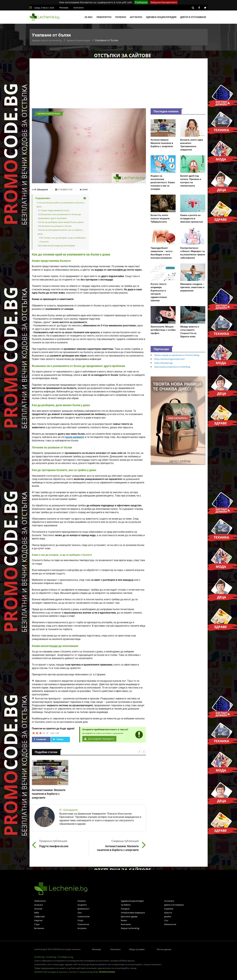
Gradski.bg (39, 957)
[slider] (40, 733)
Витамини (39, 928)
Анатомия (126, 924)
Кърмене (169, 909)
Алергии (38, 920)
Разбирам (141, 2)
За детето (82, 905)
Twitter (58, 739)
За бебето (126, 905)
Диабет (168, 916)
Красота (168, 913)
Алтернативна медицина (133, 913)
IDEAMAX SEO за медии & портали (51, 972)
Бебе (37, 913)
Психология (83, 924)
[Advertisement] (119, 85)
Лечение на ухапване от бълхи (56, 226)
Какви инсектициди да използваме (58, 246)
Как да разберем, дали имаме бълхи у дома (62, 222)
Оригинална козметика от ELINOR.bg (172, 367)
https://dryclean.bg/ (163, 363)
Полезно (121, 17)
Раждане (125, 909)
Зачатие (38, 909)
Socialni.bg (51, 957)
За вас (89, 17)
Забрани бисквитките (164, 2)
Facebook (40, 739)
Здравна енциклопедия (161, 17)
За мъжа (38, 905)
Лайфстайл (39, 916)
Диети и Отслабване (174, 905)
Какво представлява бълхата (55, 210)
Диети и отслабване (193, 17)
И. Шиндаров (41, 189)
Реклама (64, 8)
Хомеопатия (84, 916)
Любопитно (104, 17)
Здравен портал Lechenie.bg (47, 40)
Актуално (136, 17)
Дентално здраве (129, 916)
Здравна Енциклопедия (78, 40)
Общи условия (137, 949)
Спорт (80, 920)
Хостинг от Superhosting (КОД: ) (92, 972)
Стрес (37, 924)
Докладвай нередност (99, 739)
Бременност (83, 909)
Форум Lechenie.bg (130, 928)
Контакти (79, 8)
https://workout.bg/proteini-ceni (169, 359)
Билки (124, 920)
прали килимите (75, 437)
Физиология (170, 924)
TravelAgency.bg (66, 957)
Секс (80, 913)
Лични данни (164, 949)
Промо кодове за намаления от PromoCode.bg (177, 355)
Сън (166, 920)
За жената (169, 901)
